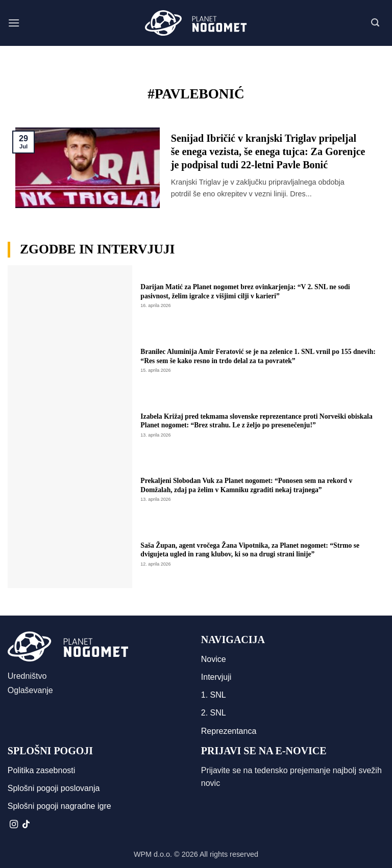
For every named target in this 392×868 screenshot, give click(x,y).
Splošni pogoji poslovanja (54, 788)
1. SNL (214, 695)
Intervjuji (216, 677)
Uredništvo (27, 676)
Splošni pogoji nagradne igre (59, 806)
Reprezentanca (229, 731)
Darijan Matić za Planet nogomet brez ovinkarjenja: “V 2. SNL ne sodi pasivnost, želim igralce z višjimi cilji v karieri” (245, 291)
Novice (214, 659)
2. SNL (214, 713)
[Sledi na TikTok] (26, 825)
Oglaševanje (30, 690)
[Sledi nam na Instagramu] (14, 825)
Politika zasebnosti (42, 770)
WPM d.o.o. (153, 854)
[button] (14, 23)
